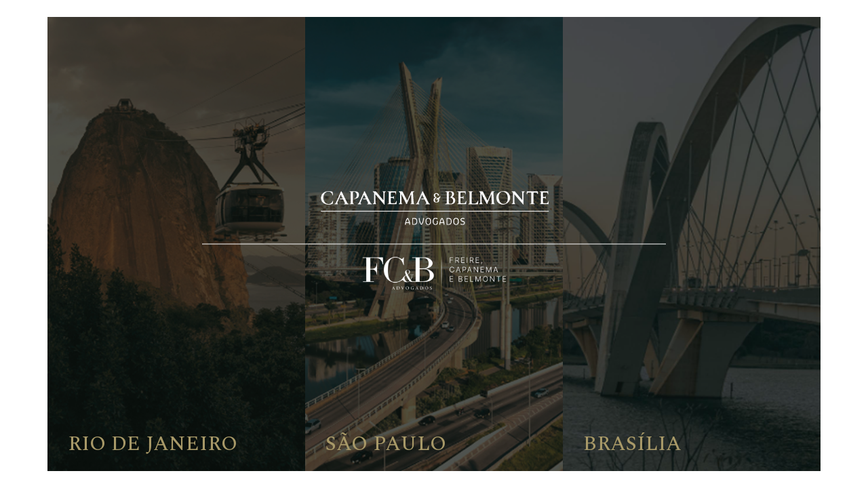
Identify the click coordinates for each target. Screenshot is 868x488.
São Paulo (386, 444)
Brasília (632, 444)
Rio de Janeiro (153, 444)
